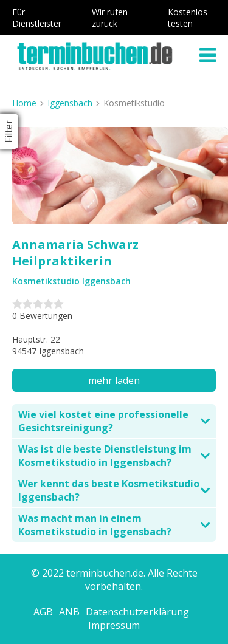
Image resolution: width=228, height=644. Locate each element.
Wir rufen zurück (110, 18)
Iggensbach (70, 103)
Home (24, 103)
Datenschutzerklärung (137, 612)
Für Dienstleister (37, 18)
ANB (69, 612)
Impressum (114, 625)
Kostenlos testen (188, 18)
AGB (43, 612)
